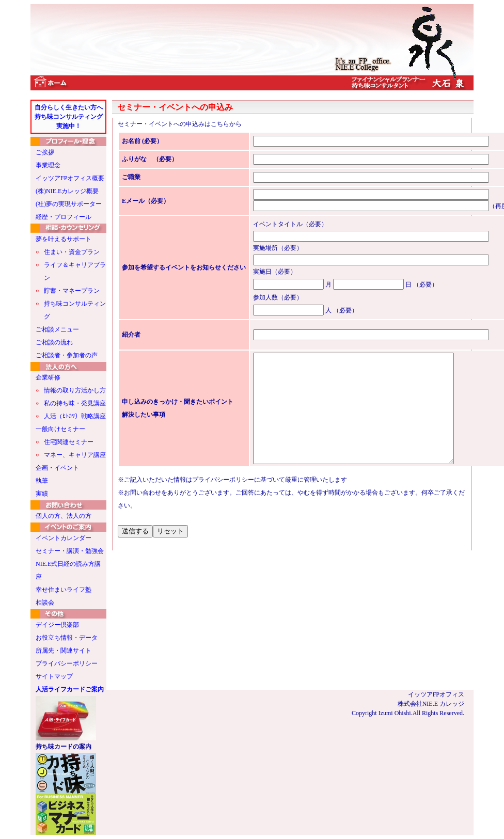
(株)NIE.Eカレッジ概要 (67, 191)
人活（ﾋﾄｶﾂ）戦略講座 (75, 416)
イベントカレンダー (64, 538)
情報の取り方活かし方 (75, 390)
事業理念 (48, 165)
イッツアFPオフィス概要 (70, 178)
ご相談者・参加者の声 (67, 355)
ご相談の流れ (54, 342)
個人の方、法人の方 (64, 516)
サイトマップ (54, 676)
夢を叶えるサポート (64, 239)
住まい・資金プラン (72, 252)
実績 (42, 494)
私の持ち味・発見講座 (75, 403)
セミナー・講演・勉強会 (70, 551)
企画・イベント (57, 468)
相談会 (45, 603)
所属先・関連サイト (64, 651)
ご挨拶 (45, 152)
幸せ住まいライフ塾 (64, 590)
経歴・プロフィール (64, 217)
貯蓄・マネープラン (72, 291)
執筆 (42, 481)
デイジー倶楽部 (57, 625)
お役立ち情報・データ (67, 638)
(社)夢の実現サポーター (69, 204)
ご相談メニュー (57, 329)
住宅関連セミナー (69, 442)
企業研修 (48, 377)
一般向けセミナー (60, 429)
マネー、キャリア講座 (75, 455)
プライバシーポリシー (67, 663)
